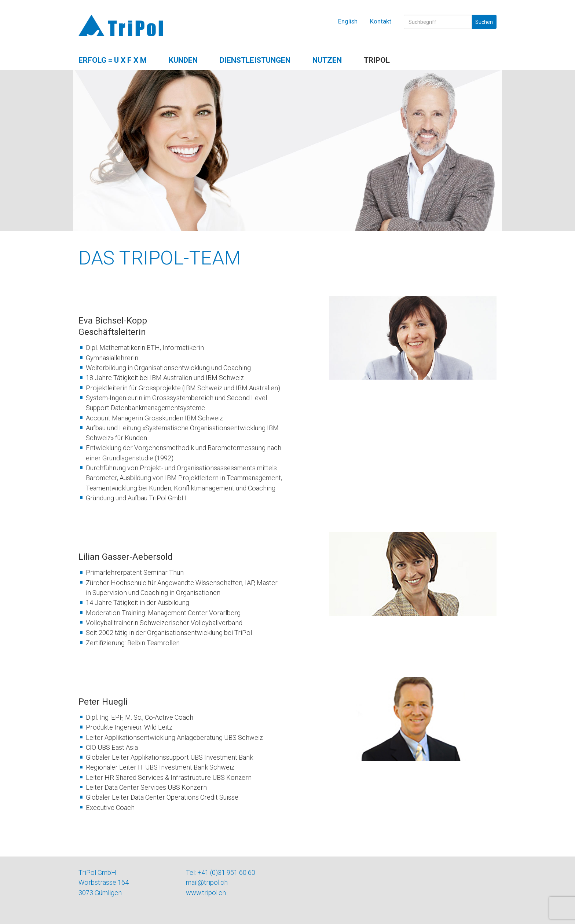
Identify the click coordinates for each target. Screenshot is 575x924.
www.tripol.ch (206, 893)
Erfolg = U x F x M (113, 60)
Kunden (183, 60)
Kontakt (381, 21)
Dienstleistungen (255, 60)
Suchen (484, 22)
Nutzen (327, 60)
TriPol (377, 60)
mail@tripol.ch (207, 882)
